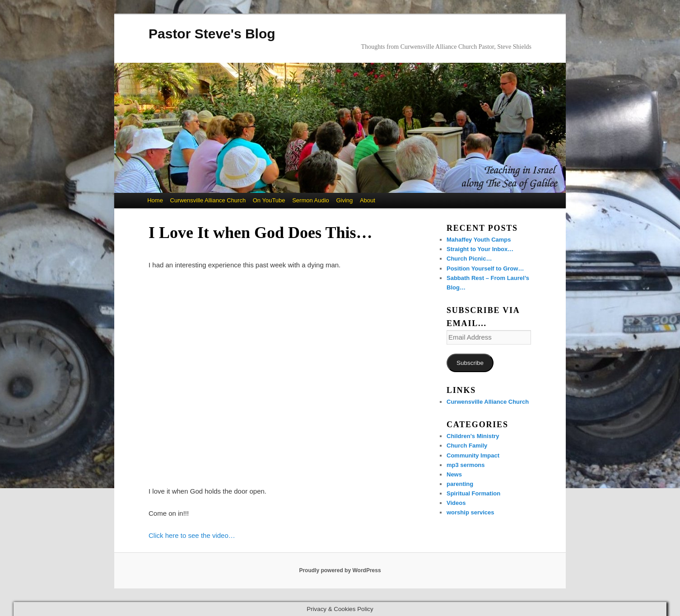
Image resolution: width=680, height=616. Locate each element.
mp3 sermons (466, 465)
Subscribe (470, 363)
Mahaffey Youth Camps (479, 240)
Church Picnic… (469, 259)
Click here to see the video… (192, 535)
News (454, 474)
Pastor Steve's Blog (212, 34)
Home (155, 200)
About (368, 200)
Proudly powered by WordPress (340, 570)
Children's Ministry (473, 436)
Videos (456, 503)
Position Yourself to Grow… (485, 268)
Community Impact (473, 455)
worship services (470, 512)
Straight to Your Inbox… (480, 249)
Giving (344, 200)
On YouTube (269, 200)
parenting (460, 484)
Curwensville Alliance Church (208, 200)
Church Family (467, 446)
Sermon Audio (311, 200)
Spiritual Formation (473, 493)
